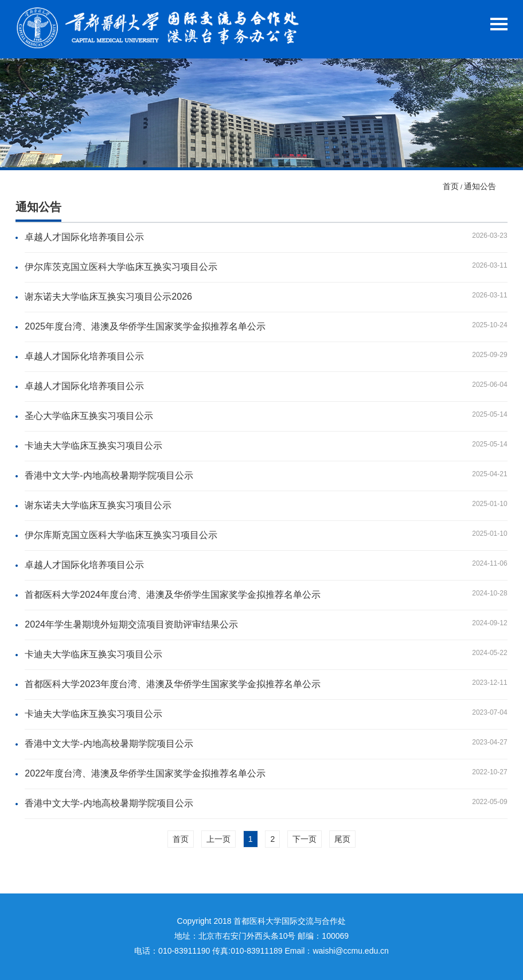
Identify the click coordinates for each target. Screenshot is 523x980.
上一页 (218, 839)
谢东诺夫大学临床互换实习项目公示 (98, 505)
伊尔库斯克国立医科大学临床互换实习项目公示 (121, 535)
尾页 (342, 839)
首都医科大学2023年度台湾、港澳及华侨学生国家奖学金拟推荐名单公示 (173, 684)
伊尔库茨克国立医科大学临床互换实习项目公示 (121, 267)
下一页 (305, 839)
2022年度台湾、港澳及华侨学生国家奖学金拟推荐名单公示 (145, 773)
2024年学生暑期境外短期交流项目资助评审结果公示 (131, 624)
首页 (451, 186)
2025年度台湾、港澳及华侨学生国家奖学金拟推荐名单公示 (145, 326)
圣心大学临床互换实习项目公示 (89, 416)
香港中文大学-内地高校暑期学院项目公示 (109, 475)
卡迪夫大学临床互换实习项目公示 (93, 446)
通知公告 (480, 186)
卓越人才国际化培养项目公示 (84, 237)
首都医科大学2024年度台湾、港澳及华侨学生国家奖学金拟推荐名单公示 (173, 595)
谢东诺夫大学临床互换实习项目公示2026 (108, 297)
